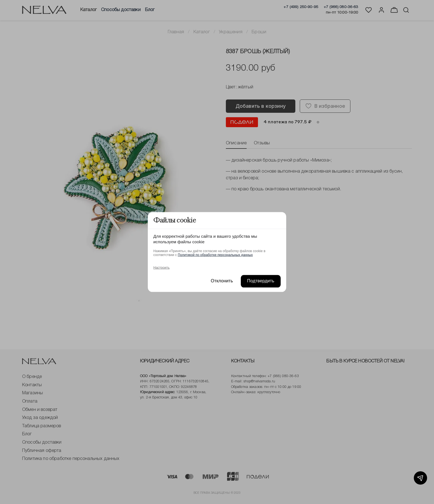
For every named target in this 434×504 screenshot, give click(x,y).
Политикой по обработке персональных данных (215, 255)
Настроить (162, 268)
